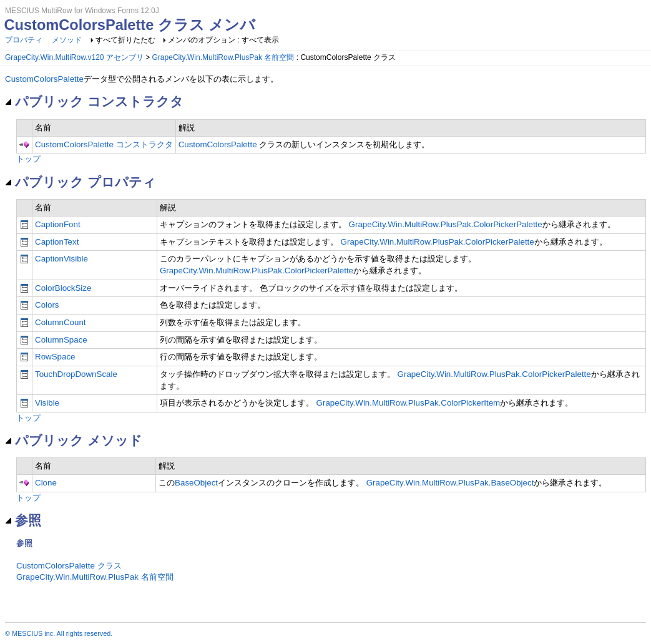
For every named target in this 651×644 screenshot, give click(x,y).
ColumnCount (61, 322)
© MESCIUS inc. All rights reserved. (59, 633)
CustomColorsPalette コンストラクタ (104, 144)
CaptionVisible (61, 259)
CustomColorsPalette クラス (69, 566)
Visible (47, 403)
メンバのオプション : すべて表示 (223, 40)
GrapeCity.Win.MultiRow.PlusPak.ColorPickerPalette (446, 224)
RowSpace (55, 357)
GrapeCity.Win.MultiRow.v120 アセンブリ (74, 57)
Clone (46, 483)
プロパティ (24, 40)
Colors (47, 305)
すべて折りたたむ (125, 40)
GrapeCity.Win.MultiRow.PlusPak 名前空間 (223, 57)
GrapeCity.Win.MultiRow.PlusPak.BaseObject (450, 483)
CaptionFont (58, 224)
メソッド (67, 40)
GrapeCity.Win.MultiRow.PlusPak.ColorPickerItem (409, 403)
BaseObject (196, 483)
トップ (28, 159)
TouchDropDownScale (76, 374)
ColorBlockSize (63, 288)
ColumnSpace (61, 340)
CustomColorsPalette (44, 79)
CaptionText (57, 242)
